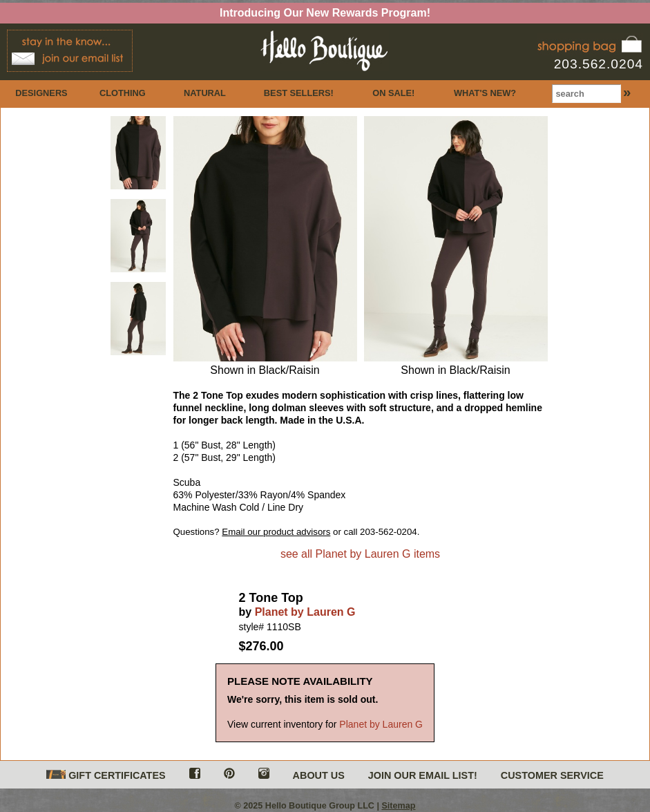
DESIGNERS (41, 93)
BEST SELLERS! (299, 93)
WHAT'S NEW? (485, 93)
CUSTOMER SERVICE (552, 775)
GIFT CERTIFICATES (106, 776)
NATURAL (205, 93)
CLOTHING (123, 93)
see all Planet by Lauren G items (360, 554)
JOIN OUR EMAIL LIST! (423, 775)
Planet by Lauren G (305, 612)
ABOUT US (319, 775)
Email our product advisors (276, 532)
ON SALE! (393, 93)
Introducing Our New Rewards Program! (325, 13)
